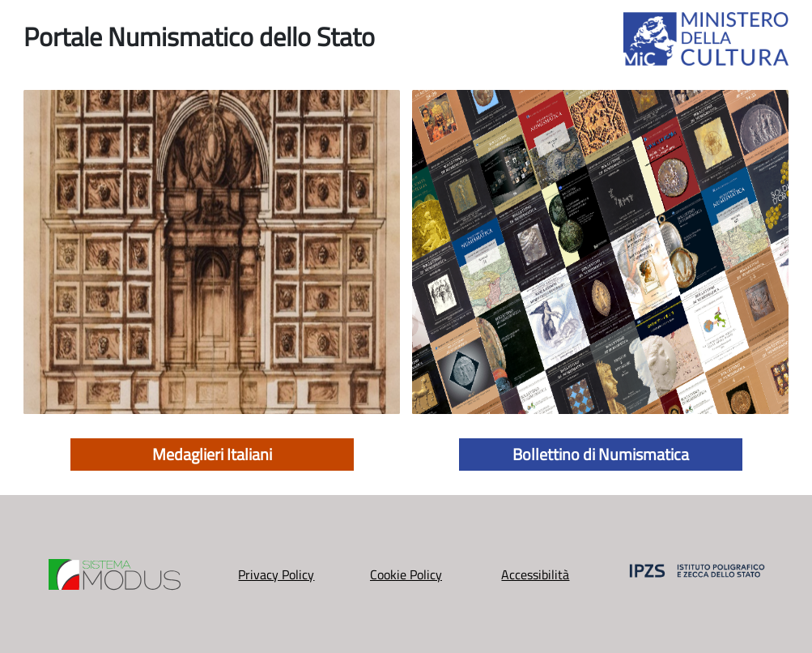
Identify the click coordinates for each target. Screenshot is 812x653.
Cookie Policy (406, 574)
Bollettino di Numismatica (601, 454)
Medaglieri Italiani (212, 454)
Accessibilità (535, 574)
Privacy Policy (276, 574)
